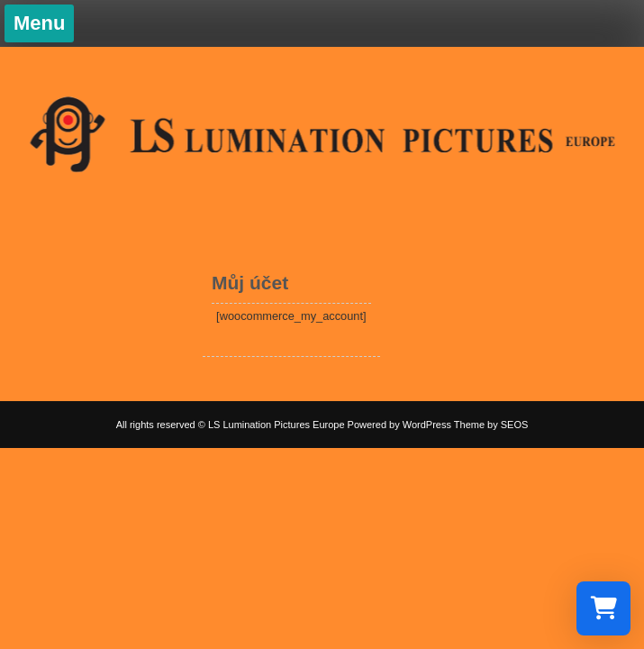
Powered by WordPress (399, 425)
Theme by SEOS (491, 425)
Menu (39, 23)
